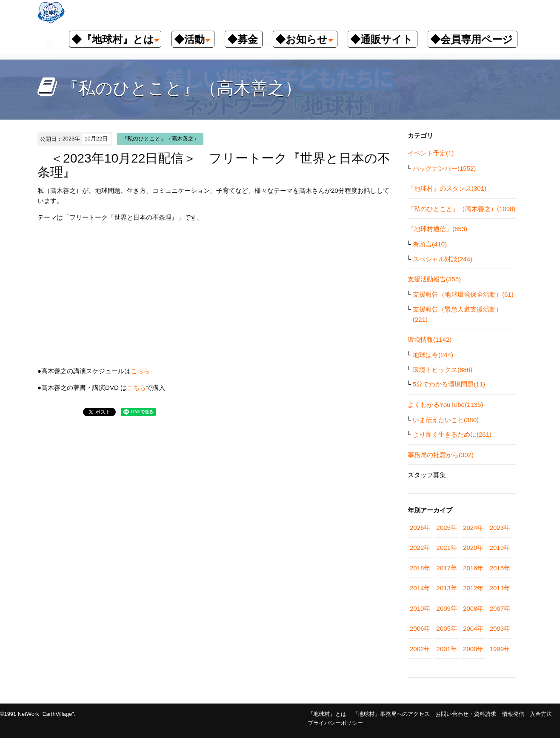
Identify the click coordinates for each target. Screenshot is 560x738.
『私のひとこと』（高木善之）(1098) (461, 209)
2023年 (500, 528)
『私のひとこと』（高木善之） (160, 139)
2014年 (420, 588)
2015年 (500, 568)
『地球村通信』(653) (437, 229)
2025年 (447, 528)
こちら (140, 371)
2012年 (473, 588)
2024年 (473, 528)
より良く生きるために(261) (452, 434)
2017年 (447, 568)
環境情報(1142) (430, 339)
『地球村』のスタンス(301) (447, 188)
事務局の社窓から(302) (441, 455)
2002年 (420, 649)
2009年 (447, 608)
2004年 (473, 628)
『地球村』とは (327, 714)
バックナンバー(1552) (444, 168)
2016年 (473, 568)
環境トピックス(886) (443, 370)
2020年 (473, 548)
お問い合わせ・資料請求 (466, 714)
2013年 (447, 588)
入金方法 (541, 714)
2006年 (420, 628)
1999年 (500, 649)
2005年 (447, 628)
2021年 (447, 548)
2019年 (500, 548)
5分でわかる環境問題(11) (449, 384)
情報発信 (513, 714)
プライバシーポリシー (335, 723)
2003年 (500, 628)
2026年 (420, 528)
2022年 (420, 548)
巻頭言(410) (430, 244)
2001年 (447, 649)
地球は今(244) (433, 355)
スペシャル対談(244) (443, 259)
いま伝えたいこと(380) (446, 420)
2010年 (420, 608)
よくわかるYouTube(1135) (445, 405)
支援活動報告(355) (434, 279)
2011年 (500, 588)
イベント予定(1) (431, 153)
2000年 (473, 649)
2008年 (473, 608)
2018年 (420, 568)
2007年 (500, 608)
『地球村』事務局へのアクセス (391, 714)
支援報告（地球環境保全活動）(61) (463, 294)
